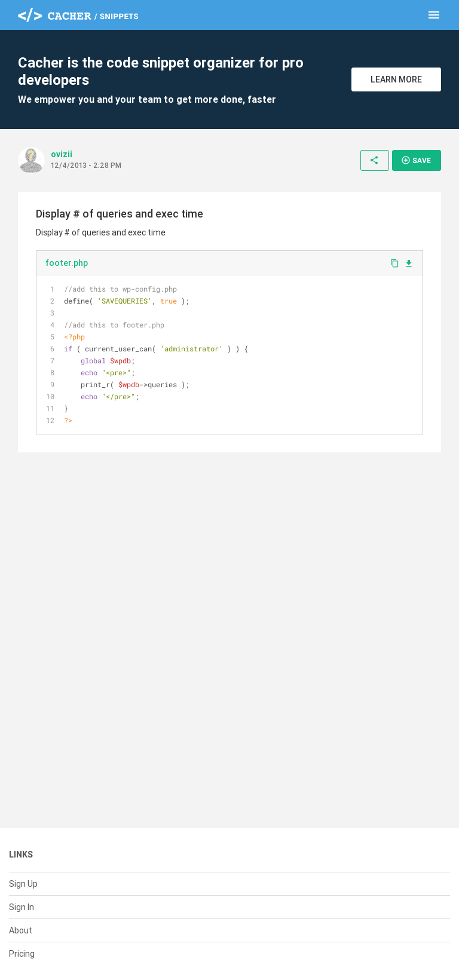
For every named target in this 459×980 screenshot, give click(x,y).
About (21, 930)
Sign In (22, 907)
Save (416, 160)
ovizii (62, 154)
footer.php (67, 263)
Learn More (396, 79)
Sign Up (23, 884)
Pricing (22, 954)
